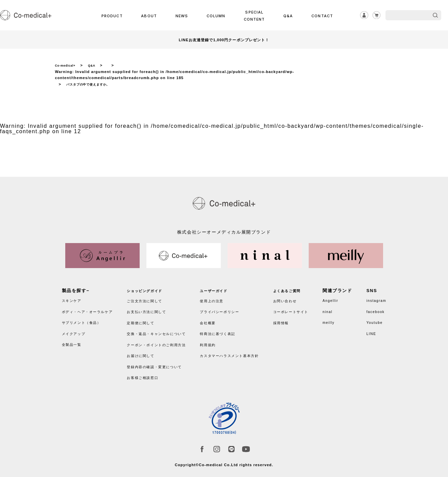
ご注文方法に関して (151, 298)
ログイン (361, 15)
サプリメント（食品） (87, 320)
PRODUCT (115, 15)
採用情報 (292, 320)
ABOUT (151, 15)
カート (375, 15)
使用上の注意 (220, 298)
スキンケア (74, 298)
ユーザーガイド (223, 289)
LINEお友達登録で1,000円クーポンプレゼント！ (224, 40)
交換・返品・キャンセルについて (166, 331)
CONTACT (320, 15)
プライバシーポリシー (230, 309)
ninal (336, 309)
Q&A (287, 15)
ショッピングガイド (151, 289)
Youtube (372, 320)
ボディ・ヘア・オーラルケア (94, 309)
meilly (337, 320)
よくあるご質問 (300, 289)
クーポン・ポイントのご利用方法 (166, 342)
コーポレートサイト (304, 309)
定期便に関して (146, 320)
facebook (373, 309)
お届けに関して (146, 353)
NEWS (182, 15)
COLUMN (215, 15)
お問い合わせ (297, 298)
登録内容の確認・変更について (163, 364)
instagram (374, 298)
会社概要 (215, 320)
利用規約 (215, 342)
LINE (368, 331)
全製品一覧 (74, 342)
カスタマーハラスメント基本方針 (243, 353)
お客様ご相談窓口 (149, 375)
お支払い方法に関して (154, 309)
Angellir (339, 298)
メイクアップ (77, 331)
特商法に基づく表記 (228, 331)
